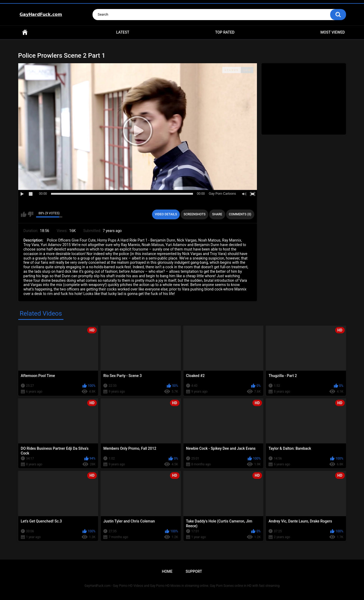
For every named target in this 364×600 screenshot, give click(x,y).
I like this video (24, 214)
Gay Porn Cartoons (222, 194)
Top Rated (225, 32)
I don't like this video (31, 214)
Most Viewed (333, 32)
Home (25, 32)
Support (194, 571)
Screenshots (194, 214)
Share (217, 214)
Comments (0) (240, 214)
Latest (123, 32)
